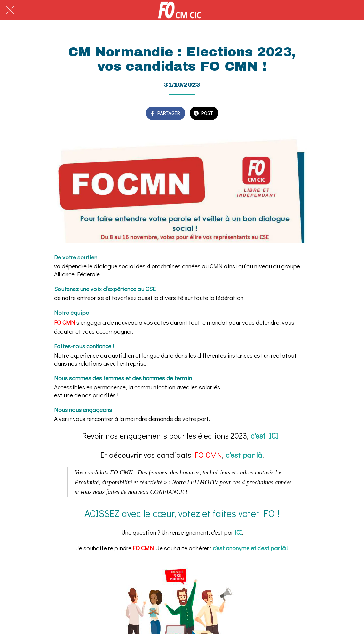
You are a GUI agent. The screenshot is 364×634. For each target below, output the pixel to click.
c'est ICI (265, 436)
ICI (238, 532)
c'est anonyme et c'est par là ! (250, 548)
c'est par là (244, 455)
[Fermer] (10, 10)
